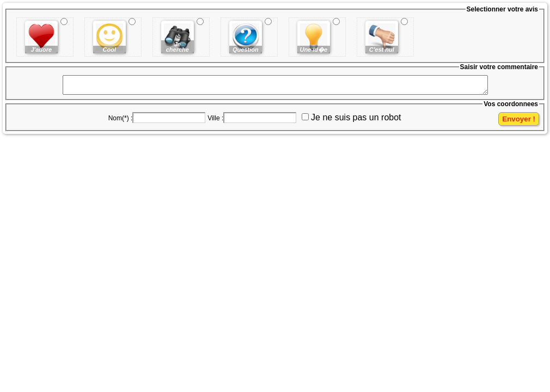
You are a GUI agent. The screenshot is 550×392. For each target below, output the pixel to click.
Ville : (215, 121)
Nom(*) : (121, 121)
